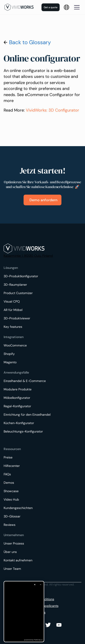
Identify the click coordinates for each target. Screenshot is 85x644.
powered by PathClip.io (34, 640)
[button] (66, 7)
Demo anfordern (43, 200)
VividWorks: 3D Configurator (52, 110)
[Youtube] (48, 625)
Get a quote (51, 7)
